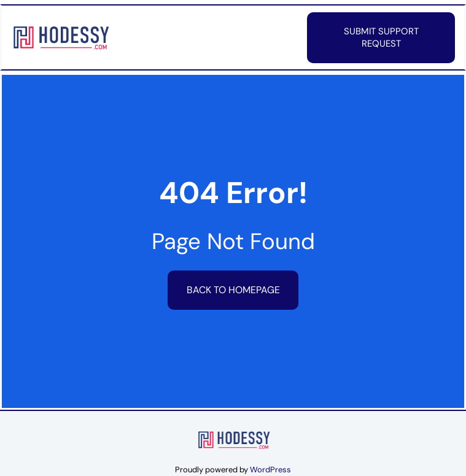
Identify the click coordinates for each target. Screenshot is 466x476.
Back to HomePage (233, 290)
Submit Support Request (381, 37)
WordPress (270, 470)
